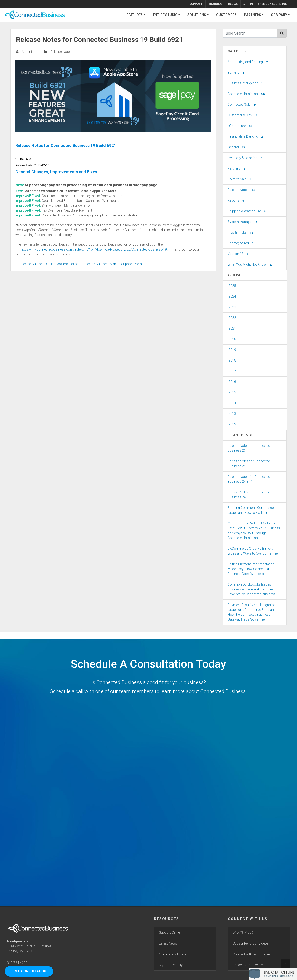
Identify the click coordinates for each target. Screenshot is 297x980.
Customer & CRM (244, 115)
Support (196, 4)
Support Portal (132, 264)
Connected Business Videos (100, 264)
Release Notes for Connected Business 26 (249, 448)
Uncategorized (241, 243)
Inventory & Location (245, 158)
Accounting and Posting (248, 62)
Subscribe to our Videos (251, 944)
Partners (237, 169)
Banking (236, 73)
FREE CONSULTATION (273, 4)
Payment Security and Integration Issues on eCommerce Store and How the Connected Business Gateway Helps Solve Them (252, 612)
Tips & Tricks (241, 233)
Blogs (233, 4)
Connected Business (247, 94)
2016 (232, 382)
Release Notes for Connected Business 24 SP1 (249, 479)
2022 (232, 318)
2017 (232, 371)
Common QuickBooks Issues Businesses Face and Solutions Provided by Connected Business (252, 589)
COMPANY (279, 15)
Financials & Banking (246, 137)
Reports (236, 201)
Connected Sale (242, 105)
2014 (232, 403)
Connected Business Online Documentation (47, 264)
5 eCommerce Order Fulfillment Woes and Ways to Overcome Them (254, 551)
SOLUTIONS (197, 15)
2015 (232, 392)
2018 (232, 360)
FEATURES (135, 15)
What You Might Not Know (250, 265)
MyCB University (171, 965)
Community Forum (173, 954)
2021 (232, 328)
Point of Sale (240, 179)
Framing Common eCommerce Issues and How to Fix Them (251, 510)
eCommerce (240, 126)
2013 (232, 414)
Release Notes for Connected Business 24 (249, 495)
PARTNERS (253, 15)
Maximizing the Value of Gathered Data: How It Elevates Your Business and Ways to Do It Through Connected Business (254, 531)
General (237, 147)
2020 (232, 339)
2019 (232, 350)
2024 (232, 296)
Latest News (168, 944)
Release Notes (61, 52)
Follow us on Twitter (248, 965)
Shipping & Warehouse (247, 211)
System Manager (243, 222)
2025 (232, 286)
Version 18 (238, 254)
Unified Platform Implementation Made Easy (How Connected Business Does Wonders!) (251, 569)
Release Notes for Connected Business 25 (249, 464)
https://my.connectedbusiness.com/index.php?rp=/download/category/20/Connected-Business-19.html (97, 249)
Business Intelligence (246, 83)
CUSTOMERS (226, 15)
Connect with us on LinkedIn (253, 954)
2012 (232, 424)
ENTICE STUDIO (165, 15)
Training (216, 4)
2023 (232, 307)
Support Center (170, 933)
